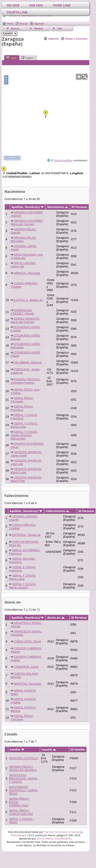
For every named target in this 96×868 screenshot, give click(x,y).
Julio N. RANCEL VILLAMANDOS (54, 839)
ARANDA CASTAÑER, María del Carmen (27, 222)
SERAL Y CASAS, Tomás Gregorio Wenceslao (24, 435)
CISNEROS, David (26, 667)
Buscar (24, 23)
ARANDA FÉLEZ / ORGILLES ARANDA (23, 768)
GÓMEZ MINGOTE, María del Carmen (25, 320)
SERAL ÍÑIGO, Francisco (22, 408)
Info (60, 28)
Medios (38, 28)
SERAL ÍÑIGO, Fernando (22, 400)
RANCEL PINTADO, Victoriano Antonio (25, 381)
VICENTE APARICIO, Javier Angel (26, 454)
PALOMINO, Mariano (28, 362)
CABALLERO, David (27, 641)
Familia (17, 749)
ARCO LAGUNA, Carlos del (23, 265)
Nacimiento (58, 207)
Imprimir (54, 39)
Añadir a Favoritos (76, 39)
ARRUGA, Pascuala (27, 273)
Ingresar (39, 23)
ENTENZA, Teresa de (26, 535)
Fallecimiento (57, 511)
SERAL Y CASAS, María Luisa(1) (23, 586)
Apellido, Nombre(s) (28, 207)
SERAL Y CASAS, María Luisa (24, 425)
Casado (49, 749)
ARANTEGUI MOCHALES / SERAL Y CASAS (23, 778)
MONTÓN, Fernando (28, 684)
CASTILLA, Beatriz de (28, 300)
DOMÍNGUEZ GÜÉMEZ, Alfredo (22, 312)
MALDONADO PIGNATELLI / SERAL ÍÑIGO (23, 790)
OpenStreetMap (63, 160)
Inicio (10, 23)
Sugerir (28, 58)
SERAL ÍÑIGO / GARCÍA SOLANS (21, 812)
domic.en (56, 618)
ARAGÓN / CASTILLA (23, 758)
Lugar (11, 58)
